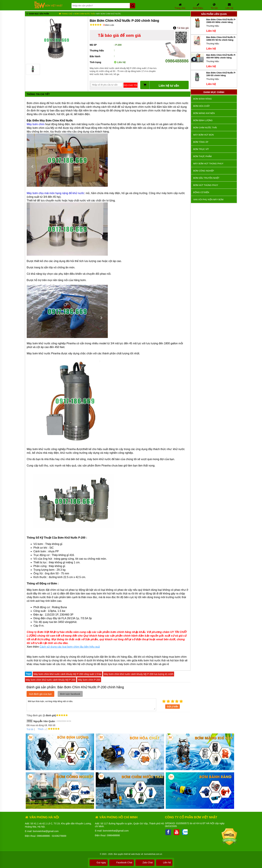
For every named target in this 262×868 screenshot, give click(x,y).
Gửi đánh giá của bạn (40, 694)
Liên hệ (164, 862)
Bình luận (109, 25)
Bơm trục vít (201, 149)
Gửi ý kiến (173, 707)
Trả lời (30, 729)
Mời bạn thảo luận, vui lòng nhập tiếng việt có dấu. (91, 705)
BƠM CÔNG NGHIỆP (204, 171)
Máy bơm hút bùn (204, 135)
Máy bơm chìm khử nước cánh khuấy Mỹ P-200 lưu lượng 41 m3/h (139, 674)
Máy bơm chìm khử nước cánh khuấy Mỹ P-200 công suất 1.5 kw (68, 674)
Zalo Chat (145, 862)
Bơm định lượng (203, 120)
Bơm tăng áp (201, 142)
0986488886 (177, 58)
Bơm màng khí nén (204, 113)
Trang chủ (66, 14)
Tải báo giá (181, 28)
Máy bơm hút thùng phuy (208, 164)
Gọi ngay (99, 862)
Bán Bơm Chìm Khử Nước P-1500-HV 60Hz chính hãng (221, 21)
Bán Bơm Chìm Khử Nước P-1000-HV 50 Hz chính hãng (221, 39)
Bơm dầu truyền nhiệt (206, 178)
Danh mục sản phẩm (37, 14)
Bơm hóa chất (202, 106)
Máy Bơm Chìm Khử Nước (109, 14)
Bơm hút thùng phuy (206, 185)
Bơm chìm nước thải (85, 14)
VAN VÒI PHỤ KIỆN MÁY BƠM (208, 200)
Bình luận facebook (70, 694)
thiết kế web (129, 854)
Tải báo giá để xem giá (119, 35)
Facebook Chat (122, 862)
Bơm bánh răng (203, 99)
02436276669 (59, 836)
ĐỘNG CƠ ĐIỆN (201, 192)
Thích (39, 729)
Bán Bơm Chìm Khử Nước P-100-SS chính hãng (221, 74)
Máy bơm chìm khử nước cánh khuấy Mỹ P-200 (51, 680)
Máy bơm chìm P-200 (89, 680)
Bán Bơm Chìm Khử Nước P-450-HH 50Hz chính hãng (221, 56)
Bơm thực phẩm (203, 156)
